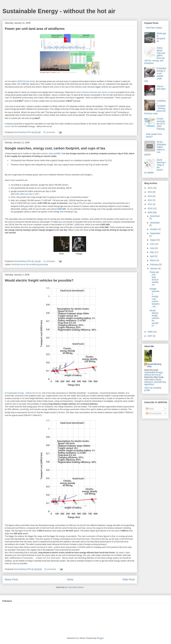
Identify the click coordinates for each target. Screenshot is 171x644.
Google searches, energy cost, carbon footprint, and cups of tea (55, 148)
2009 (150, 212)
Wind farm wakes (154, 28)
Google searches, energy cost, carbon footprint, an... (154, 298)
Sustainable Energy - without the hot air (59, 11)
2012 (150, 200)
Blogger (100, 638)
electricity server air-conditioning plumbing (30, 264)
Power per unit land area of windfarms (35, 29)
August (154, 240)
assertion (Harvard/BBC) (51, 154)
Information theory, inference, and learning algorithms (155, 382)
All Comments (154, 413)
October (154, 229)
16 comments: (51, 569)
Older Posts (129, 579)
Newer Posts (11, 579)
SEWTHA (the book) (26, 81)
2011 (150, 204)
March (153, 260)
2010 (150, 208)
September (155, 233)
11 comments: (49, 261)
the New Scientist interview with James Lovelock (95, 92)
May (152, 252)
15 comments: (49, 132)
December (155, 216)
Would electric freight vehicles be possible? (39, 280)
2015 (150, 188)
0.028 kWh (61, 209)
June (153, 248)
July (152, 244)
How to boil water (161, 88)
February (154, 264)
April (152, 256)
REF (116, 106)
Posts (150, 409)
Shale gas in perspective (161, 37)
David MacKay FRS (154, 365)
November (155, 223)
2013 (150, 196)
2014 (150, 192)
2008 (150, 332)
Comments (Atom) (76, 587)
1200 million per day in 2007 (27, 194)
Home (70, 579)
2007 (150, 336)
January (154, 269)
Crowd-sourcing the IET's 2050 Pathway (161, 124)
